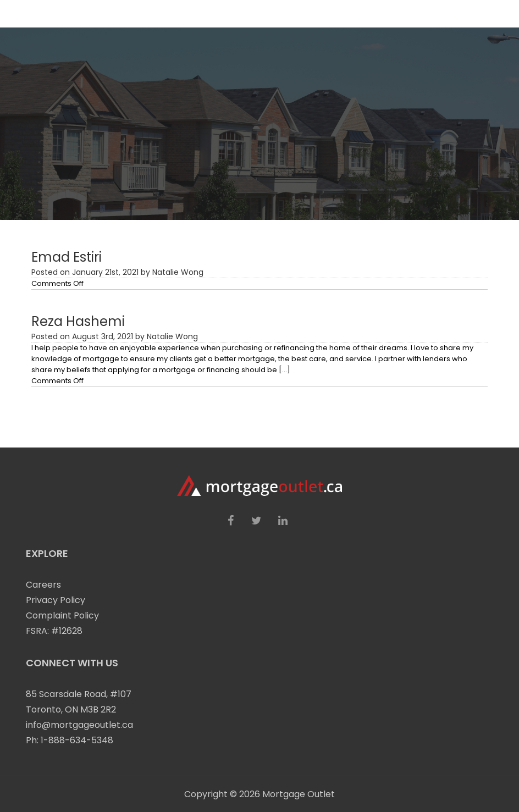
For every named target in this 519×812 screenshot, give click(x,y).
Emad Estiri (67, 257)
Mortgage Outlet (299, 794)
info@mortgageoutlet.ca (79, 725)
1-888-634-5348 (77, 740)
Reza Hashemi (78, 321)
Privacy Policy (56, 600)
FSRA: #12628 (54, 631)
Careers (43, 585)
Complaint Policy (62, 615)
